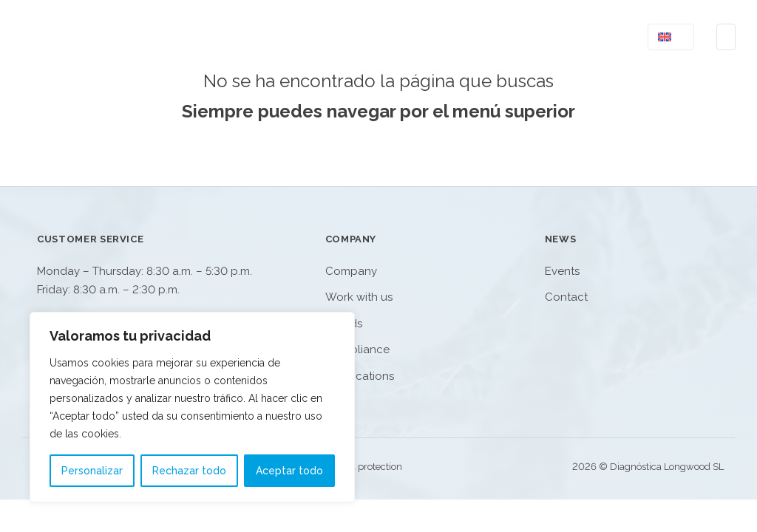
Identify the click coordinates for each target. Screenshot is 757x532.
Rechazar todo (189, 471)
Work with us (359, 297)
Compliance (357, 349)
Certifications (360, 376)
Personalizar (92, 471)
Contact (585, 37)
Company (494, 37)
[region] (192, 407)
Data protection (369, 467)
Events (562, 271)
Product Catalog (386, 37)
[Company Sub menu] (529, 37)
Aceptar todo (289, 471)
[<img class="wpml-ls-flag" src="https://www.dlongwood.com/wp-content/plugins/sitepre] (681, 37)
